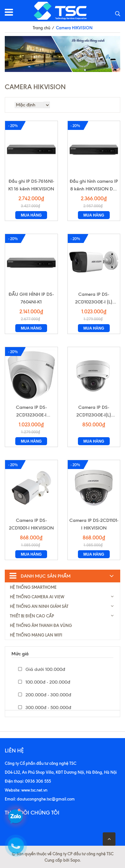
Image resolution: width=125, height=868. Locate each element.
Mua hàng (31, 215)
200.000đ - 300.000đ (45, 695)
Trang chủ (42, 28)
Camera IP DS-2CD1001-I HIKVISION (31, 524)
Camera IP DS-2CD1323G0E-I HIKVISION (31, 412)
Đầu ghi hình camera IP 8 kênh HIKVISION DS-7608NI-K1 (94, 185)
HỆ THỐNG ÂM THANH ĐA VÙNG (41, 625)
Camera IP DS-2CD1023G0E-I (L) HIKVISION (94, 299)
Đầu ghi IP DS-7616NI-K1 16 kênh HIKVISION (31, 185)
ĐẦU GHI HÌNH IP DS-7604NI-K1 (31, 298)
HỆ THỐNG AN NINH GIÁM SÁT (39, 606)
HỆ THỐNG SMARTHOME (33, 587)
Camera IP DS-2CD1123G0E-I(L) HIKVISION (94, 412)
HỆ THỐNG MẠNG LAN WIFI (36, 635)
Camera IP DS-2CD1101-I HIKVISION (94, 524)
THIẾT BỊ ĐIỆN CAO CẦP (32, 616)
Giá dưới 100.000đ (42, 669)
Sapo (75, 860)
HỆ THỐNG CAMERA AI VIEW (37, 597)
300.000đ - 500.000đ (45, 708)
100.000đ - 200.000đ (44, 682)
